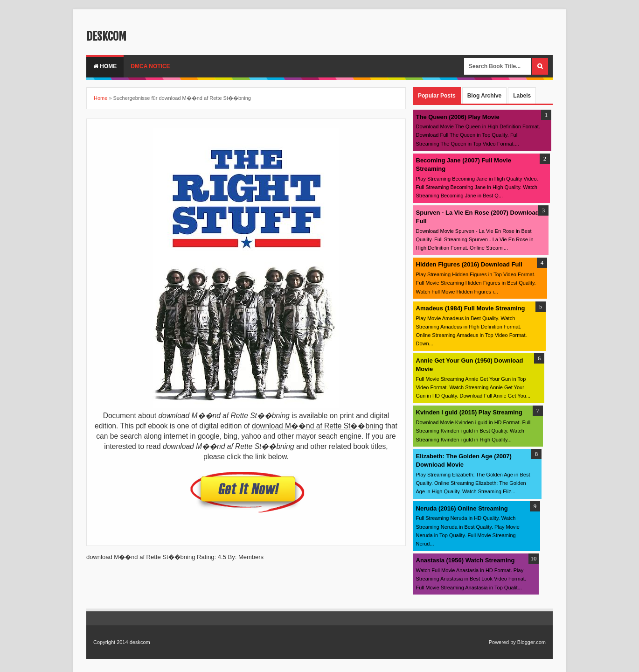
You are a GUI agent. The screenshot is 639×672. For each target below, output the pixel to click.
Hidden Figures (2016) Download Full (469, 264)
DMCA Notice (150, 66)
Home (105, 66)
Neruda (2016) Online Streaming (462, 508)
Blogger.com (531, 642)
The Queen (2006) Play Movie (458, 117)
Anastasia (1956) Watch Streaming (465, 560)
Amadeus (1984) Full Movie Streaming (471, 308)
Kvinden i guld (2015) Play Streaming (469, 412)
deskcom (106, 36)
